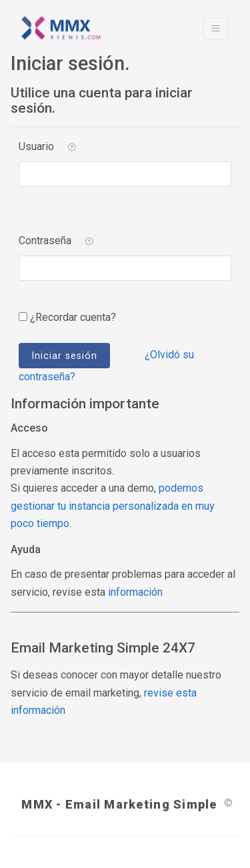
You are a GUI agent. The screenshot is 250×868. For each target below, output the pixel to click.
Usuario (36, 146)
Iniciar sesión (64, 356)
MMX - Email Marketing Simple (119, 804)
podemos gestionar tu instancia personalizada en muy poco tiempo (113, 506)
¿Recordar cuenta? (73, 317)
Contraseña (45, 241)
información (135, 592)
